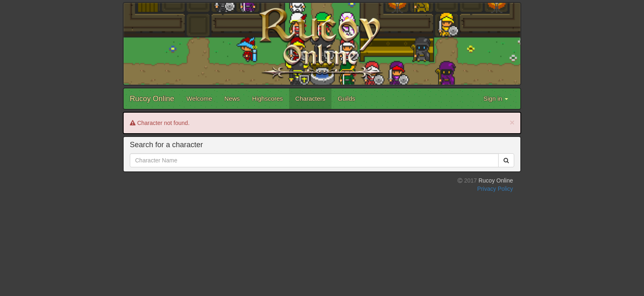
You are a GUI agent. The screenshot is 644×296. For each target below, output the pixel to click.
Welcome (199, 98)
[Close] (512, 122)
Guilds (346, 98)
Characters (310, 98)
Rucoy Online (152, 99)
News (232, 98)
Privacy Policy (495, 189)
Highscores (268, 98)
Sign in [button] (496, 98)
